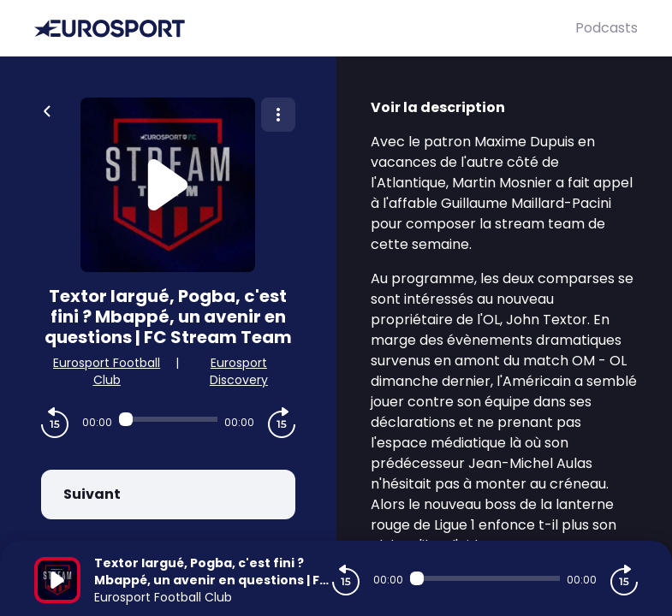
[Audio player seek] (168, 419)
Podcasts (607, 28)
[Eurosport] (305, 29)
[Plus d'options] (278, 115)
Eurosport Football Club (107, 371)
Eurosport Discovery (239, 371)
